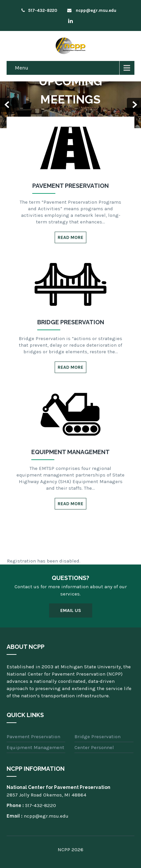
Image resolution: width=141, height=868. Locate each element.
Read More (70, 237)
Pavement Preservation (33, 737)
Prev (7, 105)
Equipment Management (35, 747)
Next (134, 105)
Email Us (71, 610)
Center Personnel (94, 747)
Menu (22, 68)
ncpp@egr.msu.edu (92, 10)
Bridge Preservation (98, 737)
